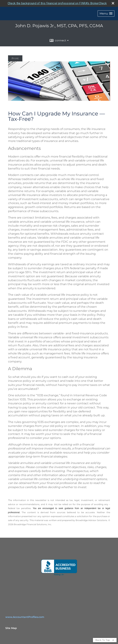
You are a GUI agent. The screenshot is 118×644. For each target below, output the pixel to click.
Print (15, 58)
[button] (106, 14)
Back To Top (105, 640)
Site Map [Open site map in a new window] (11, 628)
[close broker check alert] (113, 3)
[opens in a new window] (59, 568)
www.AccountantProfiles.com (25, 617)
